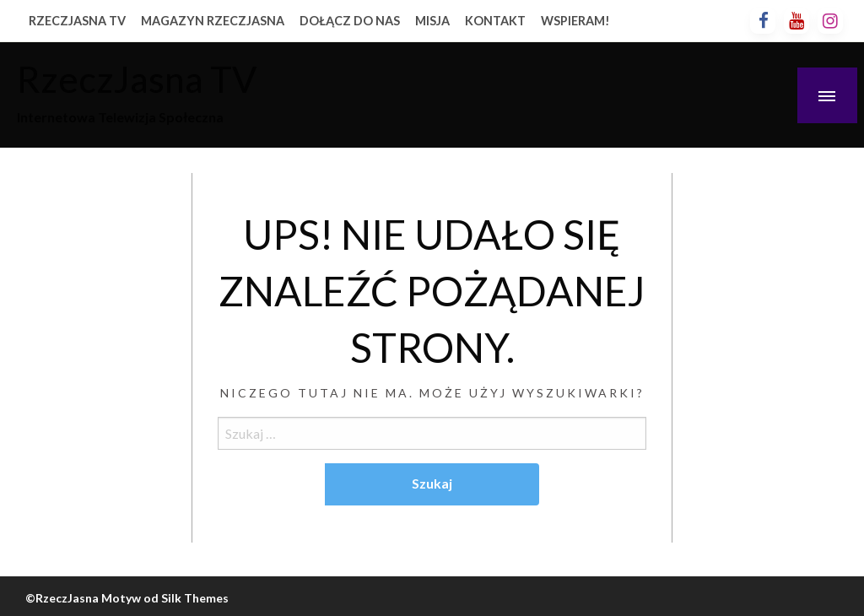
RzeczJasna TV (137, 78)
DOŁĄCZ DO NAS (350, 21)
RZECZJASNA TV (77, 21)
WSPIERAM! (575, 21)
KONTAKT (495, 21)
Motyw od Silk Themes (165, 598)
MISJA (432, 21)
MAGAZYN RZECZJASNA (213, 21)
